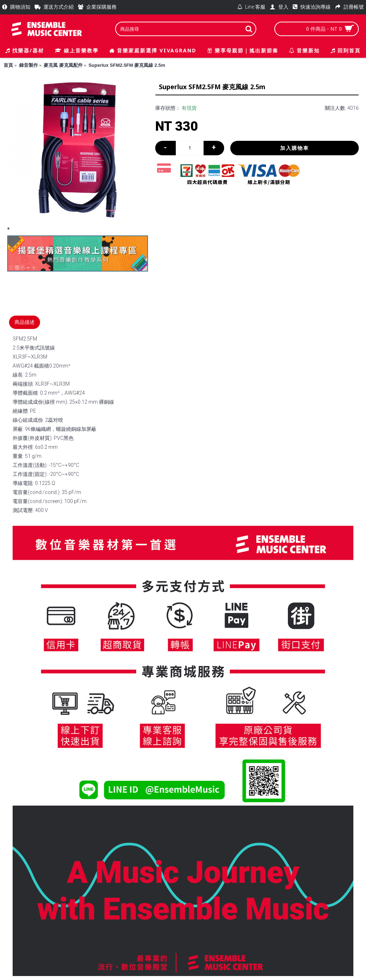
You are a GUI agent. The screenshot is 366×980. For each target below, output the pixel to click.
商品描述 (25, 322)
